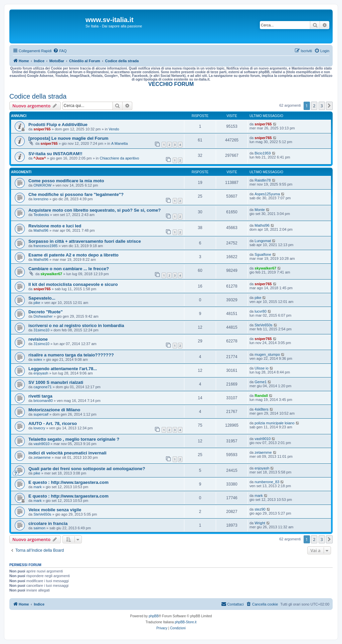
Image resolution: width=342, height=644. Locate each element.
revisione (38, 339)
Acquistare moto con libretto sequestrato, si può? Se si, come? (95, 210)
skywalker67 (51, 274)
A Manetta (120, 143)
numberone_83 (267, 482)
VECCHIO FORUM (171, 84)
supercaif (41, 414)
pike (37, 303)
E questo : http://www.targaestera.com (68, 482)
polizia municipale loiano (274, 423)
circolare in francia (48, 523)
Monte (260, 210)
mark (37, 487)
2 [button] (314, 106)
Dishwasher (43, 316)
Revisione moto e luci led (55, 226)
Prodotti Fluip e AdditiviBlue (58, 125)
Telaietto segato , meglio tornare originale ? (74, 439)
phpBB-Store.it (186, 622)
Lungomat (263, 241)
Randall (261, 396)
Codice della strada (38, 96)
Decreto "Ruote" (46, 312)
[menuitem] (60, 51)
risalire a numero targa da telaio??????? (71, 355)
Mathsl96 (41, 230)
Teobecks (41, 215)
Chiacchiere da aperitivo (119, 158)
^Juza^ (40, 158)
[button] (329, 106)
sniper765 (42, 129)
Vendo (114, 129)
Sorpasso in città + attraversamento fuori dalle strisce (85, 241)
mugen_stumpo (267, 354)
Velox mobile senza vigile (55, 510)
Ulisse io (262, 368)
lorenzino (41, 199)
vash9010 (41, 444)
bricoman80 (43, 401)
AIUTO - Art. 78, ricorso (53, 423)
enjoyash (41, 373)
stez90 (260, 509)
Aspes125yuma (267, 194)
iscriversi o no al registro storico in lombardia (76, 326)
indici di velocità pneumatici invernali (67, 453)
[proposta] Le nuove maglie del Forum (68, 138)
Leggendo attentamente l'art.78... (63, 369)
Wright (260, 523)
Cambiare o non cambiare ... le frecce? (69, 269)
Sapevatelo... (42, 298)
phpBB (154, 616)
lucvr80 (260, 311)
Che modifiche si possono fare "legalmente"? (76, 194)
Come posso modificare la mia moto (66, 181)
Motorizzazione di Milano (54, 410)
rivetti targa (40, 396)
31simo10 (41, 330)
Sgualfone (263, 254)
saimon (39, 528)
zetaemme (42, 457)
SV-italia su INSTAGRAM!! (55, 154)
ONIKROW (42, 185)
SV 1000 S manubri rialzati (56, 382)
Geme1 (261, 382)
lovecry (39, 428)
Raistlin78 (263, 180)
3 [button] (322, 106)
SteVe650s (263, 325)
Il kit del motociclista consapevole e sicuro (73, 284)
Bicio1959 (263, 153)
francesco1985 (45, 246)
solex (38, 359)
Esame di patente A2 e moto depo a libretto (73, 255)
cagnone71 (42, 387)
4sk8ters (262, 409)
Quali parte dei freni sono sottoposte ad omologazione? (87, 469)
